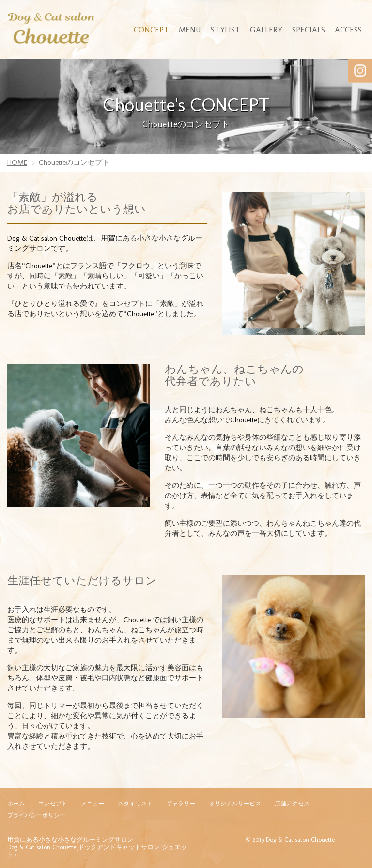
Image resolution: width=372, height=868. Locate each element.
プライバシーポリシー (36, 815)
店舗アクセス (292, 804)
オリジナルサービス (235, 804)
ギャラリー (181, 804)
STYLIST (225, 30)
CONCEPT (151, 30)
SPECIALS (309, 30)
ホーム (16, 804)
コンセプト (53, 804)
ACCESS (348, 30)
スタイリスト (135, 804)
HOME (17, 162)
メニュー (93, 804)
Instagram (360, 71)
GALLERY (266, 30)
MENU (190, 30)
